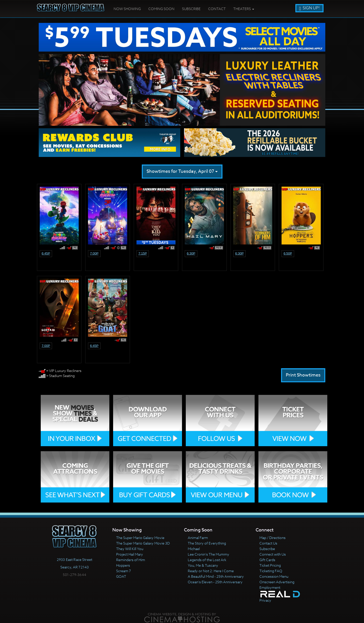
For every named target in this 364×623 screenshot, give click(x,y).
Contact (217, 9)
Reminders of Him (131, 560)
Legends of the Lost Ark (207, 560)
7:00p (94, 253)
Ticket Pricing (270, 565)
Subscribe (191, 9)
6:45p (46, 253)
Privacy (265, 600)
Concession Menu (274, 576)
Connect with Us (273, 554)
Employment (270, 587)
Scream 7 (124, 571)
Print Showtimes (303, 375)
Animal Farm (198, 538)
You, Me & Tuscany (203, 565)
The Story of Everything (207, 543)
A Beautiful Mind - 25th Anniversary (216, 576)
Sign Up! (309, 8)
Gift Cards (267, 560)
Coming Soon (161, 9)
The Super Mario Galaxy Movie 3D (143, 543)
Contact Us (268, 543)
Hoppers (123, 565)
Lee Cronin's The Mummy (209, 554)
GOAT (121, 576)
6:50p (288, 253)
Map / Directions (272, 538)
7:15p (143, 253)
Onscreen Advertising (277, 582)
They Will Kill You (130, 549)
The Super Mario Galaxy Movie (140, 538)
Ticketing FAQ (271, 571)
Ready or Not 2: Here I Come (211, 571)
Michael (194, 549)
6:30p (191, 253)
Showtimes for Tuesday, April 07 (182, 171)
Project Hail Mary (130, 554)
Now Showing (127, 9)
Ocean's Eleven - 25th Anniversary (215, 582)
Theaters (244, 9)
